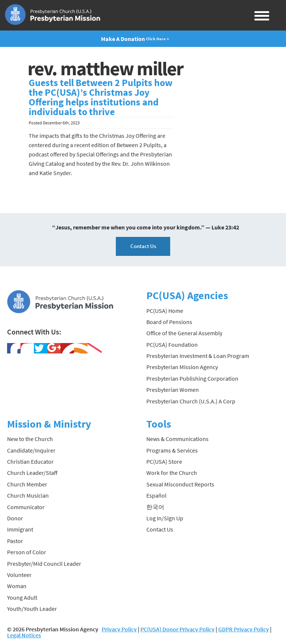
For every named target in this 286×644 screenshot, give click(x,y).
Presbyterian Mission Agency (182, 367)
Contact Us (143, 246)
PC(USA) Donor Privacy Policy (177, 629)
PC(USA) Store (164, 461)
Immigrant (20, 529)
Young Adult (22, 597)
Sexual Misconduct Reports (180, 484)
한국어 (155, 507)
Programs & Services (172, 450)
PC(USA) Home (165, 311)
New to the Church (30, 439)
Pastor (15, 541)
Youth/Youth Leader (32, 609)
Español (156, 495)
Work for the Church (172, 473)
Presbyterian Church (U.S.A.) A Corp (191, 401)
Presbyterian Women (173, 390)
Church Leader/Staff (32, 473)
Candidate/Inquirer (31, 450)
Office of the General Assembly (184, 333)
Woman (17, 586)
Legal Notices (24, 635)
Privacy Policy (119, 629)
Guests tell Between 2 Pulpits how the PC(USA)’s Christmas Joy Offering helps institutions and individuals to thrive (101, 97)
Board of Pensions (169, 322)
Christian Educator (30, 461)
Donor (15, 518)
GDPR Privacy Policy (244, 629)
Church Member (27, 484)
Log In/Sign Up (165, 518)
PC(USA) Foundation (172, 345)
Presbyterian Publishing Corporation (192, 378)
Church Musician (28, 495)
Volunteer (19, 575)
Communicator (26, 507)
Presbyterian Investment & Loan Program (198, 356)
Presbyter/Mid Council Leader (44, 564)
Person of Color (27, 552)
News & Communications (177, 439)
